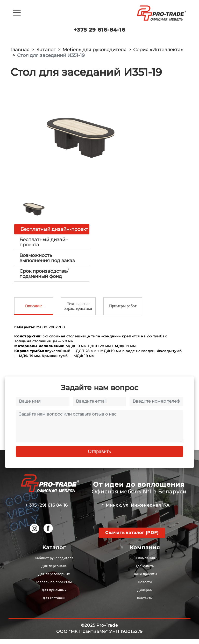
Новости (145, 587)
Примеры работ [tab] (123, 311)
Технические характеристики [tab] (78, 311)
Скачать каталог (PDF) (132, 538)
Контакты (145, 603)
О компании (145, 563)
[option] (85, 138)
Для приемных (54, 595)
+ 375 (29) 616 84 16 (47, 510)
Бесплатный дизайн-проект (54, 234)
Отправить (99, 456)
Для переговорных (54, 579)
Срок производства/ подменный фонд (44, 278)
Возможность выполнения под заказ (47, 262)
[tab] (52, 247)
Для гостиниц (54, 603)
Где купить (145, 571)
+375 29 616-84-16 (99, 30)
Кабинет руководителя (54, 563)
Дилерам (145, 595)
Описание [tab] (34, 311)
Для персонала (54, 571)
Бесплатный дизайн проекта (44, 247)
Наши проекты (145, 579)
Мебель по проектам (54, 587)
